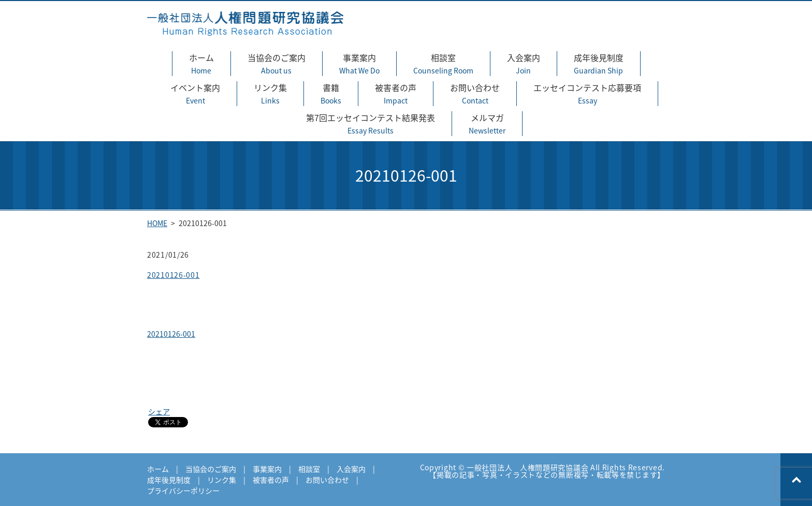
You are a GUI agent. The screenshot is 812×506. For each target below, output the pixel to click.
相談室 (443, 64)
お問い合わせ (475, 94)
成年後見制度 (599, 64)
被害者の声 (396, 94)
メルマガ (487, 124)
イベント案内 (195, 94)
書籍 (331, 94)
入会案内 (524, 64)
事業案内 (359, 64)
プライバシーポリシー (183, 490)
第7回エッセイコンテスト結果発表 (371, 124)
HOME (157, 223)
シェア (159, 411)
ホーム (201, 64)
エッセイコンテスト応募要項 (587, 94)
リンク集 (270, 94)
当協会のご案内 (277, 64)
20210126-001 (173, 275)
